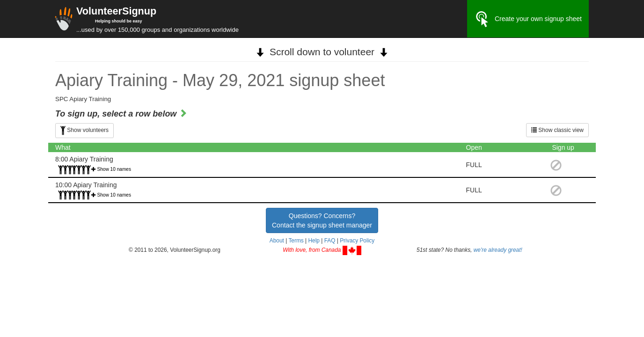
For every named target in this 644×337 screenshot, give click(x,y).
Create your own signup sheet (528, 19)
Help (314, 241)
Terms (296, 241)
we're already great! (498, 250)
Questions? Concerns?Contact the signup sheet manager (322, 220)
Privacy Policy (357, 241)
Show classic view (557, 130)
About (277, 241)
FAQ (330, 241)
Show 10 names (114, 169)
